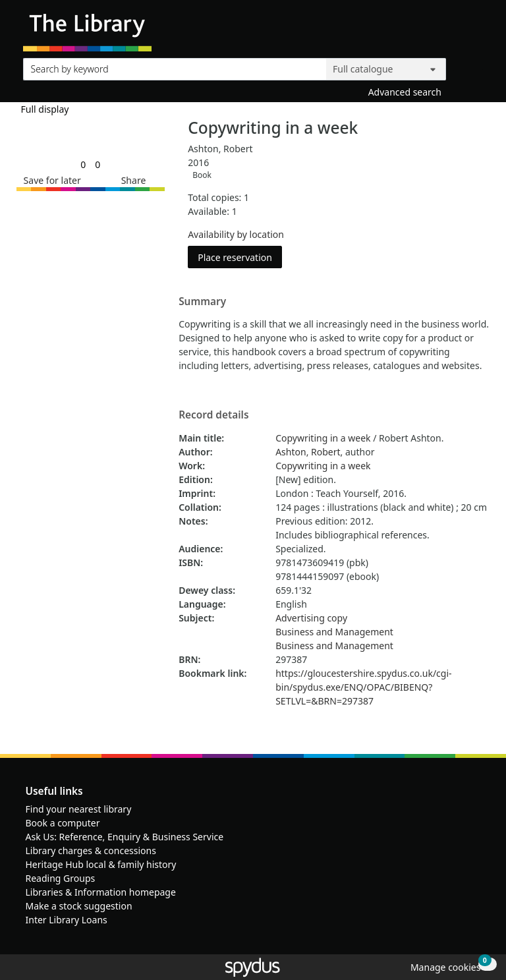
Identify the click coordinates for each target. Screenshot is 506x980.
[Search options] (386, 69)
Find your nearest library (79, 809)
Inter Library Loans (67, 920)
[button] (50, 180)
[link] (83, 164)
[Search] (468, 66)
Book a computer (63, 823)
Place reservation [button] (240, 257)
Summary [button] (202, 302)
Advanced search (405, 92)
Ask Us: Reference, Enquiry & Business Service (125, 837)
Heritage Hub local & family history (101, 864)
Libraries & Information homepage (101, 892)
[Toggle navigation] (476, 31)
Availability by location (236, 234)
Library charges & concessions (91, 850)
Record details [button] (213, 415)
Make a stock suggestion (79, 906)
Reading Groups (61, 878)
